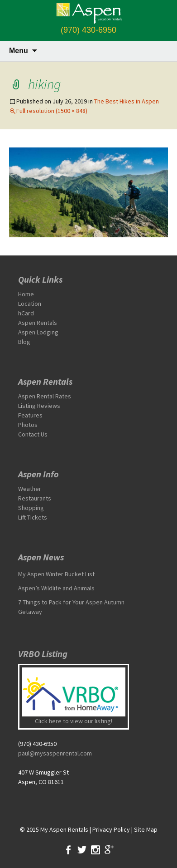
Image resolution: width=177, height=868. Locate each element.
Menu (19, 51)
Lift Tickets (33, 517)
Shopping (31, 508)
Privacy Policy (111, 829)
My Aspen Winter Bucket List (56, 574)
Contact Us (33, 434)
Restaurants (35, 498)
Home (26, 294)
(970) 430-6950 (88, 30)
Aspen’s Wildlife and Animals (56, 588)
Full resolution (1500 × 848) (52, 111)
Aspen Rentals (38, 323)
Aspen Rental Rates (45, 396)
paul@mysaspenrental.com (55, 753)
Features (30, 415)
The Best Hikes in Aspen (127, 101)
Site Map (146, 829)
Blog (24, 342)
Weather (30, 489)
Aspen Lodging (38, 332)
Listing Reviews (39, 406)
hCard (26, 313)
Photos (28, 425)
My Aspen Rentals (64, 829)
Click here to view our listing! (74, 721)
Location (30, 304)
